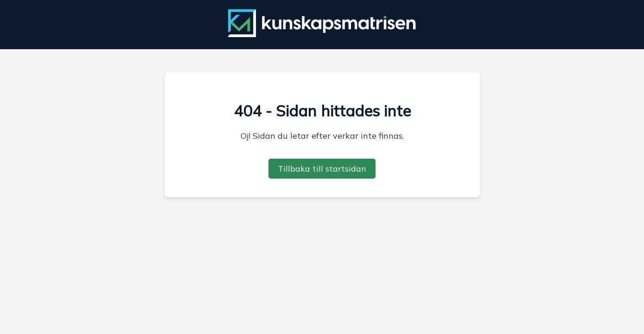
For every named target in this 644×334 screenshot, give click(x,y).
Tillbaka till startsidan (322, 169)
